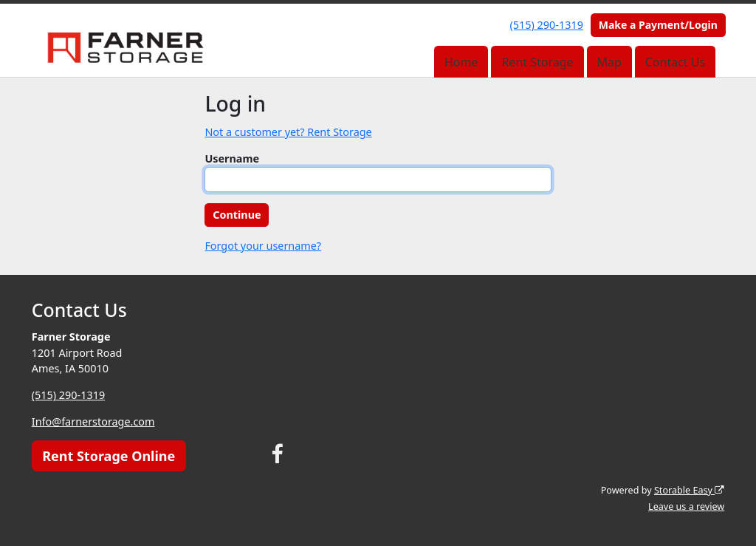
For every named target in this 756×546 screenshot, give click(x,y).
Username (232, 158)
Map (609, 62)
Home (461, 62)
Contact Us (675, 62)
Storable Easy (689, 490)
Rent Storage (537, 62)
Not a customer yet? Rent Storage (288, 132)
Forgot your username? (263, 246)
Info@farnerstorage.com (93, 422)
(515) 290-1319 (547, 25)
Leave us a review (686, 506)
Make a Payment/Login (658, 25)
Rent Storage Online (109, 456)
